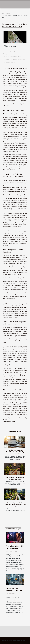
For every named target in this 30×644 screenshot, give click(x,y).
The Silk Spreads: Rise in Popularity (12, 57)
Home (3, 13)
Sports (8, 13)
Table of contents (10, 46)
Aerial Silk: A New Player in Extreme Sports (14, 59)
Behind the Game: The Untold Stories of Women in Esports (15, 549)
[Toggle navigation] (3, 4)
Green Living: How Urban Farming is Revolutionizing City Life (15, 505)
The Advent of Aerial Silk (10, 49)
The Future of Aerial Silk (9, 62)
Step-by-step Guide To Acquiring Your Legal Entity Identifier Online (15, 452)
